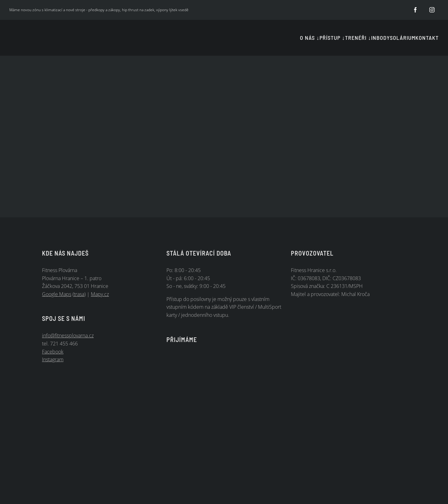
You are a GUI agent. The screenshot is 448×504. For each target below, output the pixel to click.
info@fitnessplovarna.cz (68, 335)
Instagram (53, 359)
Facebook (53, 352)
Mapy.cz (100, 294)
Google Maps (57, 294)
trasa (79, 294)
